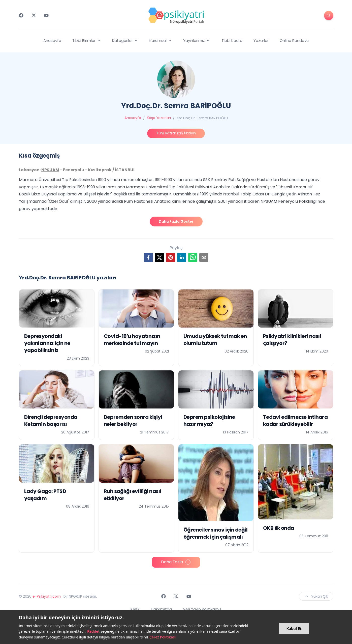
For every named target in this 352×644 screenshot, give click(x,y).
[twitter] (159, 240)
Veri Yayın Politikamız (202, 591)
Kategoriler (125, 40)
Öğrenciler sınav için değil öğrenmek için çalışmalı (216, 515)
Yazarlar (261, 40)
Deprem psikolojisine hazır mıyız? (209, 403)
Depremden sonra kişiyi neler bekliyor (133, 403)
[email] (204, 240)
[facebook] (148, 240)
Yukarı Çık (316, 578)
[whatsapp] (193, 240)
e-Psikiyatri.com (47, 578)
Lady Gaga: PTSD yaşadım (45, 477)
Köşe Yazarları (159, 118)
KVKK (135, 591)
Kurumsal (161, 40)
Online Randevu (294, 40)
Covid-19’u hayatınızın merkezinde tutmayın (132, 322)
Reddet (93, 631)
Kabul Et (294, 628)
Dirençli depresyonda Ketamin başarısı (51, 403)
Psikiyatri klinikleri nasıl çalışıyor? (292, 322)
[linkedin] (182, 240)
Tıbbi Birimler (87, 40)
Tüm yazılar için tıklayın (176, 133)
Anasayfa (52, 40)
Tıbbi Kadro (232, 40)
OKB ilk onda (279, 510)
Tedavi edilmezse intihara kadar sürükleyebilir (295, 403)
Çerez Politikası (163, 637)
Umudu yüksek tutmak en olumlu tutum (215, 322)
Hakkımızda (161, 591)
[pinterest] (171, 240)
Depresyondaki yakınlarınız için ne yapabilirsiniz (47, 325)
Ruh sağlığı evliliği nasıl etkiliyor (133, 477)
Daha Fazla (176, 544)
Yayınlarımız (197, 40)
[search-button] (329, 16)
